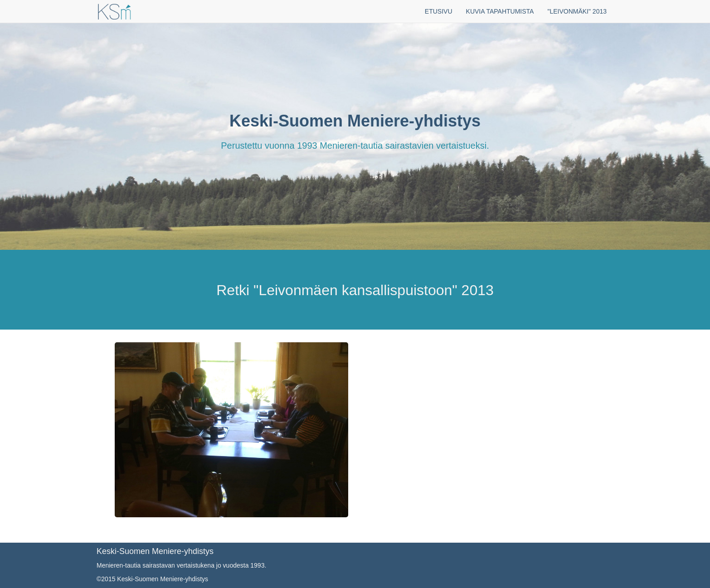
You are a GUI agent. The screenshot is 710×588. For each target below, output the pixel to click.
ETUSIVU (439, 11)
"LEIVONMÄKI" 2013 (577, 11)
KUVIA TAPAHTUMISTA (500, 11)
